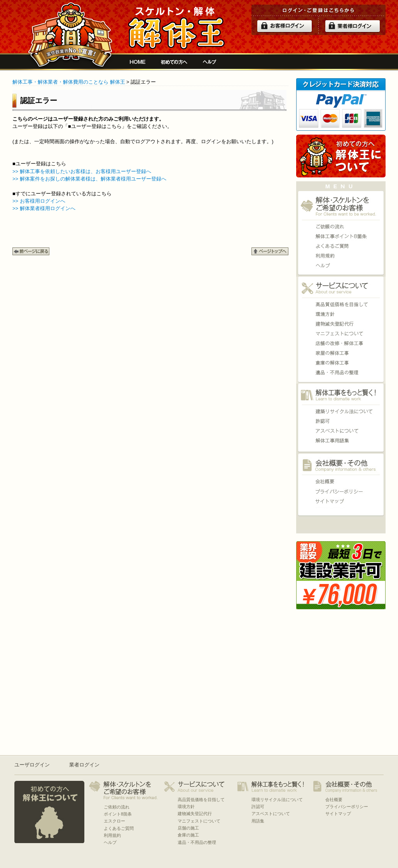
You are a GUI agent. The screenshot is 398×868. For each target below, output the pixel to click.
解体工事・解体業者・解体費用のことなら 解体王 (69, 82)
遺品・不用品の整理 (341, 373)
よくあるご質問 (341, 246)
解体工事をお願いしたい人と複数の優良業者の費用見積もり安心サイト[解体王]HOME (138, 62)
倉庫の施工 (341, 363)
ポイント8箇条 (341, 236)
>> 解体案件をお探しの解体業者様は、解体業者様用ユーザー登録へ (89, 179)
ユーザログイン (32, 765)
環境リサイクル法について (341, 411)
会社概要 (341, 481)
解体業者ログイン (353, 26)
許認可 (341, 421)
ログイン (285, 26)
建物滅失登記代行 (341, 324)
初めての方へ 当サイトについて (341, 156)
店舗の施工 (341, 343)
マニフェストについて (341, 334)
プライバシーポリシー (341, 491)
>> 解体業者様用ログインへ (44, 208)
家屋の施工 (341, 353)
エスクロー (114, 821)
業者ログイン (84, 765)
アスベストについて (341, 431)
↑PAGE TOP (270, 251)
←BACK (31, 251)
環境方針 (341, 314)
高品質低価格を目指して (341, 304)
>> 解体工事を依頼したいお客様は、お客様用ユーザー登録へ (82, 171)
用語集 (341, 441)
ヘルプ (210, 62)
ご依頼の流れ (341, 227)
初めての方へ (174, 62)
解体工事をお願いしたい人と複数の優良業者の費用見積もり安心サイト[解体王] (176, 28)
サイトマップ (341, 501)
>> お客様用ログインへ (39, 201)
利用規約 (341, 256)
